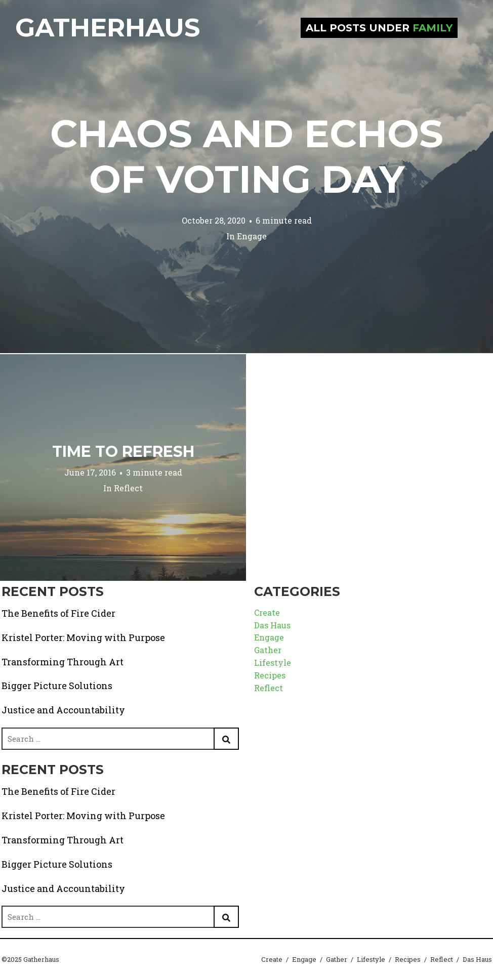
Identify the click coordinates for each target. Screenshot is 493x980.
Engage (252, 236)
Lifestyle (273, 663)
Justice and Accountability (63, 710)
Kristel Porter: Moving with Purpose (83, 637)
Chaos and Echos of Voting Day (247, 156)
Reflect (128, 488)
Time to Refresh (123, 452)
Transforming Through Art (63, 662)
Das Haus (272, 625)
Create (267, 612)
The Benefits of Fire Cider (58, 613)
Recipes (270, 675)
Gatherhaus (108, 28)
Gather (268, 650)
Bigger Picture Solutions (57, 686)
